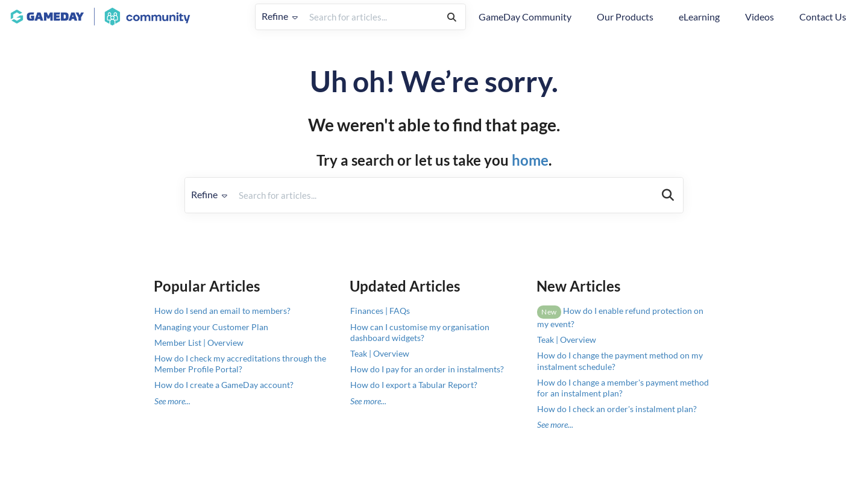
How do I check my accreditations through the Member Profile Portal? (240, 364)
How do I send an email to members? (222, 311)
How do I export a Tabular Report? (414, 385)
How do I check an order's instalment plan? (617, 409)
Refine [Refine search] (280, 16)
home (530, 160)
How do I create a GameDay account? (224, 385)
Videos (759, 17)
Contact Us (823, 17)
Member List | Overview (199, 343)
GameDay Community (525, 17)
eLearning (699, 17)
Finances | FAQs (380, 311)
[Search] (452, 17)
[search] (371, 17)
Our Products (625, 17)
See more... (172, 401)
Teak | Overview (380, 353)
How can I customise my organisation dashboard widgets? (420, 332)
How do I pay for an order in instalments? (427, 369)
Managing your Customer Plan (211, 327)
